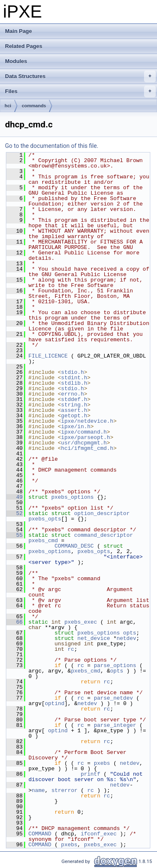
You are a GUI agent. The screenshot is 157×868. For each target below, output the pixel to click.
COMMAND (40, 834)
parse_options (115, 665)
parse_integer (115, 725)
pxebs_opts (45, 519)
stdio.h (73, 372)
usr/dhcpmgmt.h (84, 443)
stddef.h (74, 399)
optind (55, 703)
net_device (94, 638)
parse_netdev (113, 698)
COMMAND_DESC (74, 546)
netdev (126, 638)
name (38, 790)
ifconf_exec (99, 834)
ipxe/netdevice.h (87, 421)
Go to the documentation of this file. (52, 146)
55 (14, 535)
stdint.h (74, 378)
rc (71, 649)
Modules (16, 61)
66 (14, 622)
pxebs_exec (81, 622)
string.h (74, 405)
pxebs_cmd (43, 541)
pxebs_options (72, 497)
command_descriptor (103, 535)
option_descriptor (102, 513)
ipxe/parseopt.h (86, 437)
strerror (64, 790)
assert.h (74, 410)
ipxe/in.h (76, 426)
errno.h (73, 394)
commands (34, 106)
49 (14, 497)
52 (14, 513)
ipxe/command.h (84, 432)
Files (80, 91)
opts (130, 633)
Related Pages (24, 46)
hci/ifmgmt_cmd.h (87, 448)
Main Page (18, 31)
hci (8, 106)
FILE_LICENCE (48, 356)
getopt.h (74, 416)
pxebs (102, 763)
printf (91, 774)
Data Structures (80, 76)
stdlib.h (74, 383)
